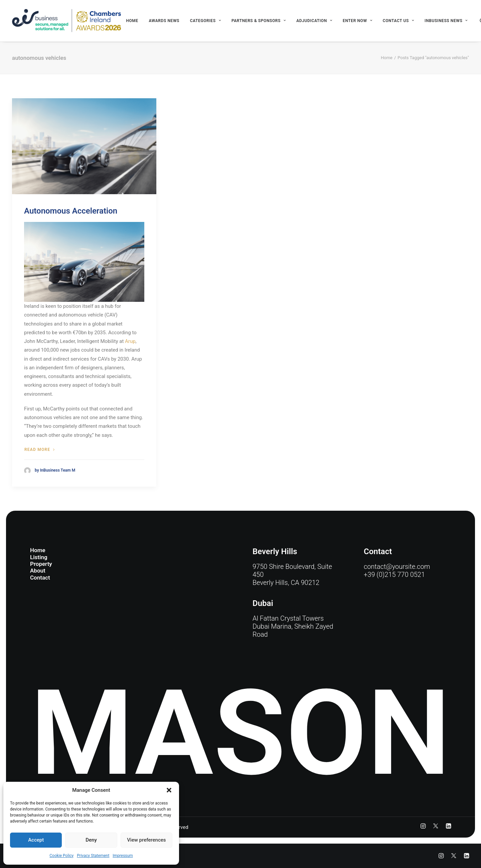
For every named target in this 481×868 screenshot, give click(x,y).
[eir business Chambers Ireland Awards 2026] (67, 21)
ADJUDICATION (314, 21)
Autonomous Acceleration (71, 211)
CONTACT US (398, 21)
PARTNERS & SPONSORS (259, 21)
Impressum (123, 856)
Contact (40, 578)
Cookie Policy (61, 856)
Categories (205, 21)
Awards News (164, 21)
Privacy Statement (93, 856)
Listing (39, 557)
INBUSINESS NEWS (446, 21)
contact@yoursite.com (397, 567)
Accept (36, 840)
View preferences (146, 840)
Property (41, 564)
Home (132, 21)
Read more (40, 450)
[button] (169, 790)
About (38, 571)
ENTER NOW (357, 21)
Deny (91, 840)
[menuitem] (132, 21)
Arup (130, 341)
